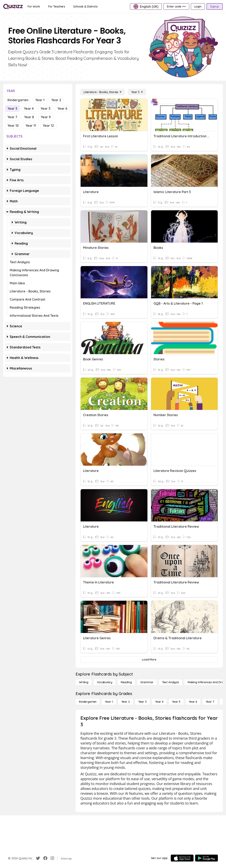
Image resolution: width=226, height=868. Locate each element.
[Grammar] (147, 682)
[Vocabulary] (105, 682)
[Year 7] (210, 702)
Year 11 (31, 126)
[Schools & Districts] (85, 6)
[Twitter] (38, 858)
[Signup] (215, 6)
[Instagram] (52, 858)
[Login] (198, 6)
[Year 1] (109, 702)
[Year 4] (159, 702)
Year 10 (13, 126)
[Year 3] (137, 92)
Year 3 (12, 108)
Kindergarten (18, 100)
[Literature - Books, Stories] (103, 92)
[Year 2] (126, 702)
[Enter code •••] (176, 6)
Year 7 (12, 117)
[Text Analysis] (171, 682)
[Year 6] (193, 702)
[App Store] (182, 858)
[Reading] (126, 682)
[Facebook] (45, 858)
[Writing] (84, 682)
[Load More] (149, 660)
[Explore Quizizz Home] (13, 6)
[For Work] (34, 6)
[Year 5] (176, 702)
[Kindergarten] (88, 702)
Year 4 (29, 108)
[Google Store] (207, 858)
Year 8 (29, 117)
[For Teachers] (57, 6)
